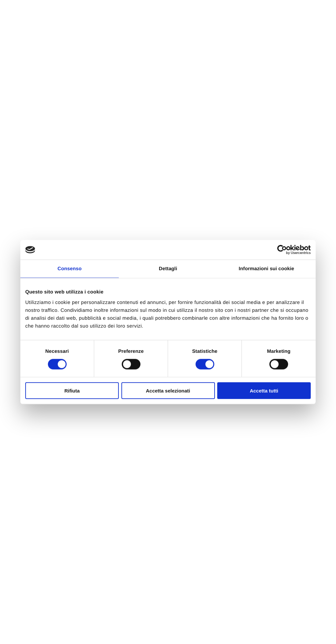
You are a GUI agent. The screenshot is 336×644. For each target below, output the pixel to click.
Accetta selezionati (168, 390)
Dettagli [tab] (168, 269)
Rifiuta (72, 390)
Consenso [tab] (69, 269)
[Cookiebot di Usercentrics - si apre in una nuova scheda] (282, 250)
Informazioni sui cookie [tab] (267, 269)
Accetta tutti (264, 390)
